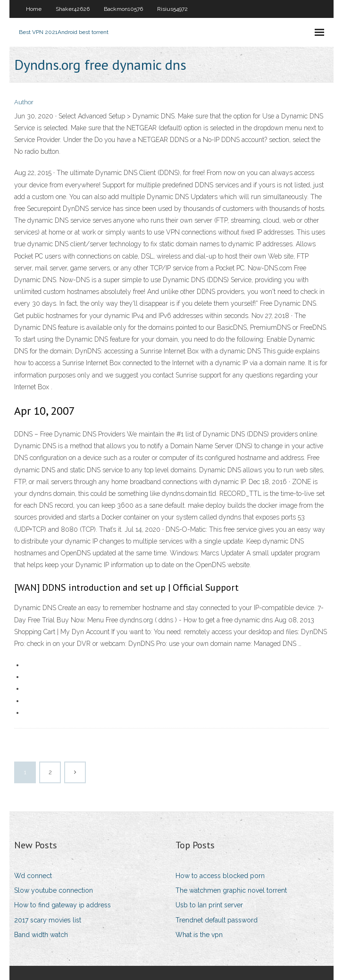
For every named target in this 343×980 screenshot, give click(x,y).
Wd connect (33, 876)
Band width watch (41, 935)
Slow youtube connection (54, 890)
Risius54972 (172, 9)
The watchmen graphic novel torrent (231, 890)
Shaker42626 (73, 9)
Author (24, 102)
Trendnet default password (217, 920)
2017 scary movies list (48, 920)
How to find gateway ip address (63, 905)
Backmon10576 (123, 9)
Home (34, 9)
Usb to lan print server (209, 905)
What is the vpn (199, 935)
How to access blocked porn (220, 876)
